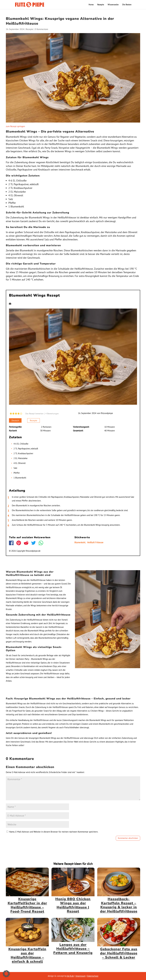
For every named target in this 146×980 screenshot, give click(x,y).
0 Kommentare (42, 29)
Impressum (80, 976)
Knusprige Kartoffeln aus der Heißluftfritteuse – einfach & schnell (27, 955)
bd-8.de (70, 976)
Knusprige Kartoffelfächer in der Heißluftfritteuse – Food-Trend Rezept (27, 905)
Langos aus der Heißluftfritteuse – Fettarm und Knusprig (73, 949)
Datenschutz (93, 976)
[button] (6, 974)
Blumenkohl (80, 542)
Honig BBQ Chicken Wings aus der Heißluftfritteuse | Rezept (73, 905)
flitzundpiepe (107, 413)
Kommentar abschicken (128, 838)
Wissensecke (113, 5)
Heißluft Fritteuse (95, 542)
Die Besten (127, 5)
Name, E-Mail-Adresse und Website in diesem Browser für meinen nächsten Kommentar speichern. (54, 832)
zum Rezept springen (15, 126)
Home (91, 5)
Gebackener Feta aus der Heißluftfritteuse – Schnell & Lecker (119, 953)
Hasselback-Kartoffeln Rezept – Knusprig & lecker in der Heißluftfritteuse (119, 905)
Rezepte (101, 5)
